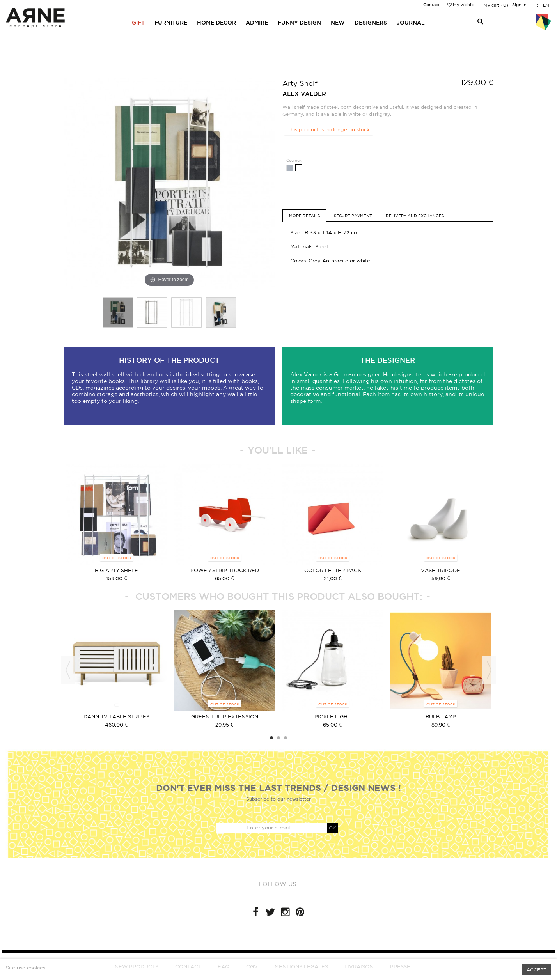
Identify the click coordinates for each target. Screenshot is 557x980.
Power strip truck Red (225, 570)
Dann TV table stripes (116, 717)
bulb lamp (441, 717)
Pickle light (333, 717)
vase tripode (441, 570)
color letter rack (333, 570)
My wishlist (462, 5)
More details (304, 216)
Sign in (519, 5)
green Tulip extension (225, 717)
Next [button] (489, 670)
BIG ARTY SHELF (116, 570)
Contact (431, 5)
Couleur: (295, 160)
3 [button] (286, 738)
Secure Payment (353, 216)
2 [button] (278, 738)
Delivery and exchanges (415, 216)
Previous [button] (68, 670)
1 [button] (271, 738)
